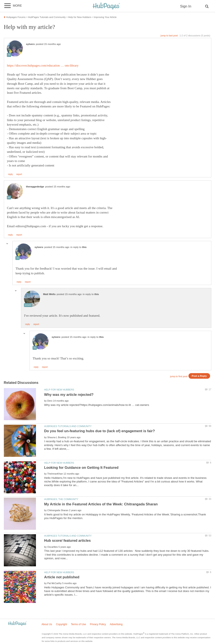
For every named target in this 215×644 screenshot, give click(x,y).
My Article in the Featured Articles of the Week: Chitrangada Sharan (101, 504)
